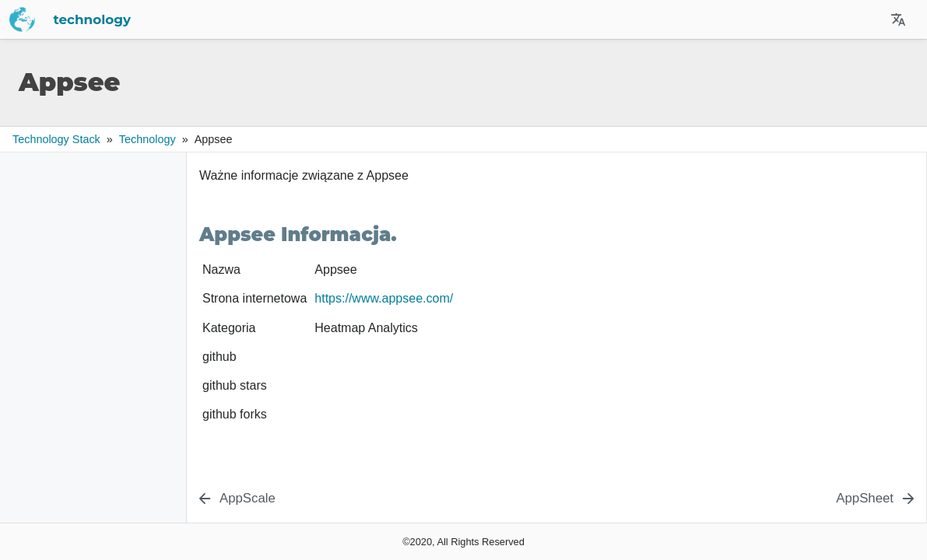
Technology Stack (56, 139)
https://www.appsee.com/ (384, 298)
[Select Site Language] (898, 19)
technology (243, 19)
